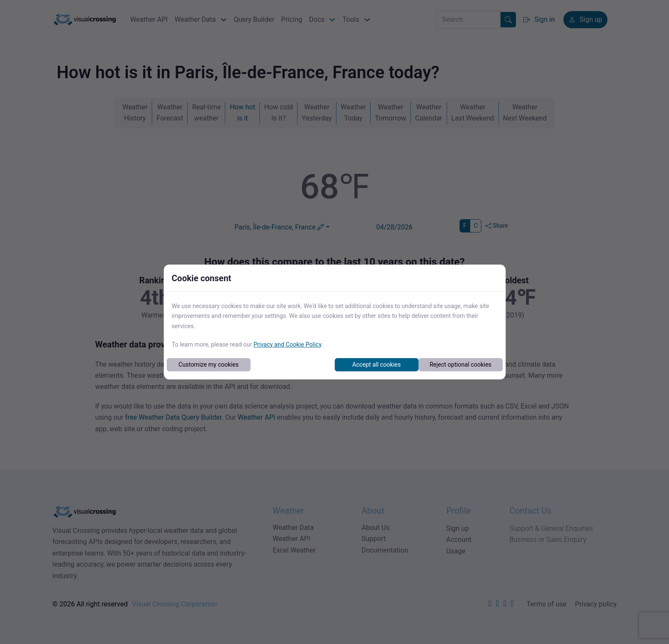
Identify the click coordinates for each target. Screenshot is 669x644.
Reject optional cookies (461, 365)
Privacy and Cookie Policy (287, 344)
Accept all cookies (376, 365)
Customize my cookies (208, 365)
